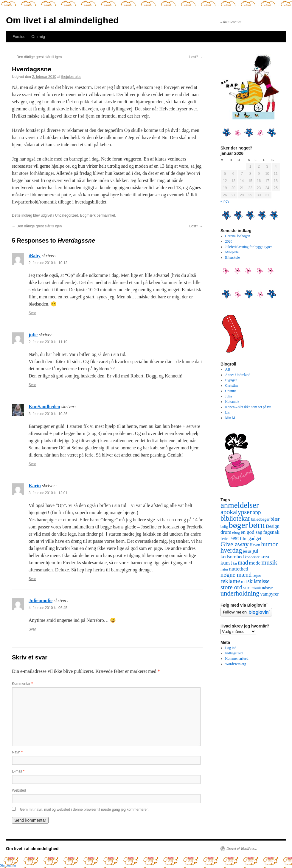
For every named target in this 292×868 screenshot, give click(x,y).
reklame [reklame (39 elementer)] (230, 581)
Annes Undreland (238, 375)
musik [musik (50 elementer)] (269, 562)
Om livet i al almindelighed (62, 20)
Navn (17, 752)
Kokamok (232, 402)
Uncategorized (67, 215)
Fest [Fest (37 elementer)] (234, 538)
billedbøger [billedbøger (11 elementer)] (260, 519)
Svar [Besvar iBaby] (32, 313)
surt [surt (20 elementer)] (247, 588)
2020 (229, 241)
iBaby (35, 256)
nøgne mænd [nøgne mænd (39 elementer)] (236, 575)
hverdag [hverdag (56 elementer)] (231, 550)
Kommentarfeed (237, 659)
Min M (230, 418)
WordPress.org (236, 664)
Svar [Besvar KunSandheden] (32, 464)
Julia (229, 396)
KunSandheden (44, 407)
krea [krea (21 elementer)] (265, 557)
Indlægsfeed (234, 653)
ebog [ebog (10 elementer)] (236, 532)
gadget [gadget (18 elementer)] (255, 539)
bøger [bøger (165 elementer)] (238, 525)
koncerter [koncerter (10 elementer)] (252, 557)
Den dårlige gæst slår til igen (37, 57)
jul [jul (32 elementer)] (255, 551)
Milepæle (232, 252)
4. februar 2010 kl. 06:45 (48, 608)
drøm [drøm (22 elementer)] (226, 532)
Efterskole (233, 258)
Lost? (196, 57)
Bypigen (231, 380)
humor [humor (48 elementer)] (269, 544)
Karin (35, 486)
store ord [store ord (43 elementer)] (231, 587)
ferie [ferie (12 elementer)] (224, 539)
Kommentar (22, 684)
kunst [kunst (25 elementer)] (226, 563)
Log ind (231, 648)
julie (33, 335)
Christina (232, 386)
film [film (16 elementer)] (244, 538)
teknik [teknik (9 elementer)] (256, 588)
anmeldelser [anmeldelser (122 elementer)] (240, 505)
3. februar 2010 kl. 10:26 (48, 414)
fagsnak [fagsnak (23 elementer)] (271, 532)
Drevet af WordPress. (242, 849)
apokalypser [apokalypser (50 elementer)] (236, 512)
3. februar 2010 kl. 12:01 (48, 493)
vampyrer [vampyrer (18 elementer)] (270, 594)
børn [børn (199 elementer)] (257, 525)
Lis (227, 412)
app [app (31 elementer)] (257, 512)
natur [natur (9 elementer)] (224, 569)
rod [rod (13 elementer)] (244, 582)
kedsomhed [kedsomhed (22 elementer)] (232, 557)
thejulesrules (71, 77)
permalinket (106, 215)
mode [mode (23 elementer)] (255, 563)
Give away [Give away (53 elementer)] (235, 544)
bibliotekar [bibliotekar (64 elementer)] (235, 518)
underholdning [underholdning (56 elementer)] (240, 593)
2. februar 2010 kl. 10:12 (48, 263)
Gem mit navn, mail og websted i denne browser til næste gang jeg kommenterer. (84, 810)
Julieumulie (41, 600)
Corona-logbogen (238, 236)
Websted (19, 790)
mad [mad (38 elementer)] (243, 562)
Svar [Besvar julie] (32, 385)
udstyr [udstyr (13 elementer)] (267, 588)
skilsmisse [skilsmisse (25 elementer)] (258, 581)
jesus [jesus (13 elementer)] (247, 551)
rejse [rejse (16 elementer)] (257, 575)
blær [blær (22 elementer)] (275, 519)
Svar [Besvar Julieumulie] (32, 629)
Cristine (231, 391)
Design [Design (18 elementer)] (273, 526)
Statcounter (8, 865)
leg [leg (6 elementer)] (235, 563)
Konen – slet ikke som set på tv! (248, 407)
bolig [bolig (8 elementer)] (224, 527)
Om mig (38, 37)
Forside (19, 37)
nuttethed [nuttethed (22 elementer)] (239, 569)
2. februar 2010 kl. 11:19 (48, 342)
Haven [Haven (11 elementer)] (255, 545)
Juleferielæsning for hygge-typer (249, 247)
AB (228, 369)
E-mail (18, 771)
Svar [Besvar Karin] (32, 579)
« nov (225, 201)
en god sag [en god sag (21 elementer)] (252, 532)
